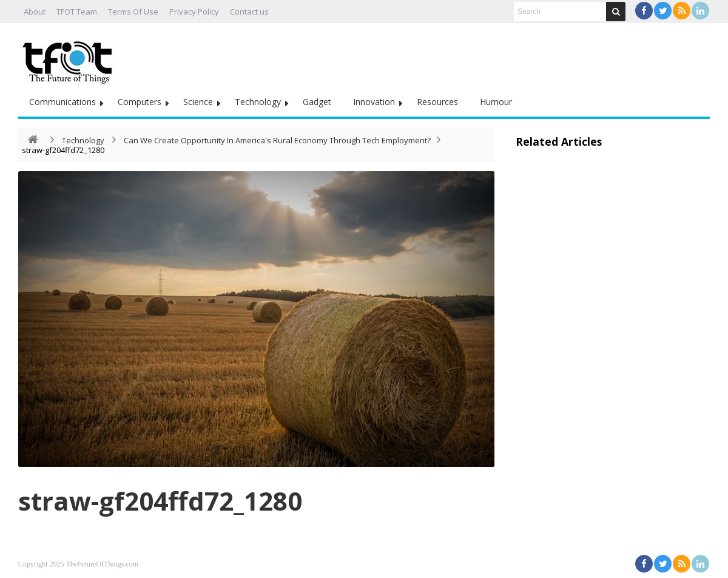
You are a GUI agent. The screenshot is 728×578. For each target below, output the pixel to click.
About (35, 12)
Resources (437, 102)
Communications (62, 102)
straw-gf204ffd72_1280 (160, 501)
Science (198, 102)
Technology (258, 102)
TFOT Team (77, 12)
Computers (140, 102)
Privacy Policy (194, 12)
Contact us (249, 12)
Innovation (374, 102)
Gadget (317, 102)
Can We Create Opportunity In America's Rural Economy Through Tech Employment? (277, 140)
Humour (496, 102)
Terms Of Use (133, 12)
